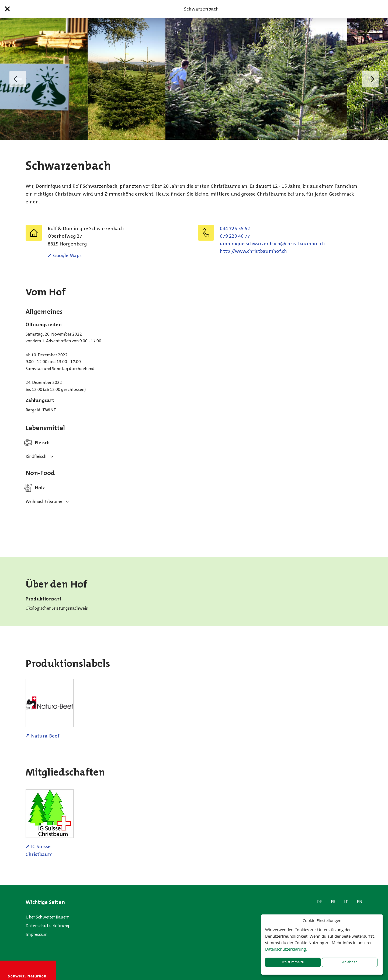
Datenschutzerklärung (47, 926)
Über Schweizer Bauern (48, 917)
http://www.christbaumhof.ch (253, 251)
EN (360, 902)
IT (346, 902)
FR (333, 902)
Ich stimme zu (293, 962)
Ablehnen (350, 962)
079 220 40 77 (235, 236)
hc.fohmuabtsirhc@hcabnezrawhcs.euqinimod (272, 244)
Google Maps (67, 255)
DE (320, 902)
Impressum (37, 934)
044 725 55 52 (235, 228)
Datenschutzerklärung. (286, 949)
